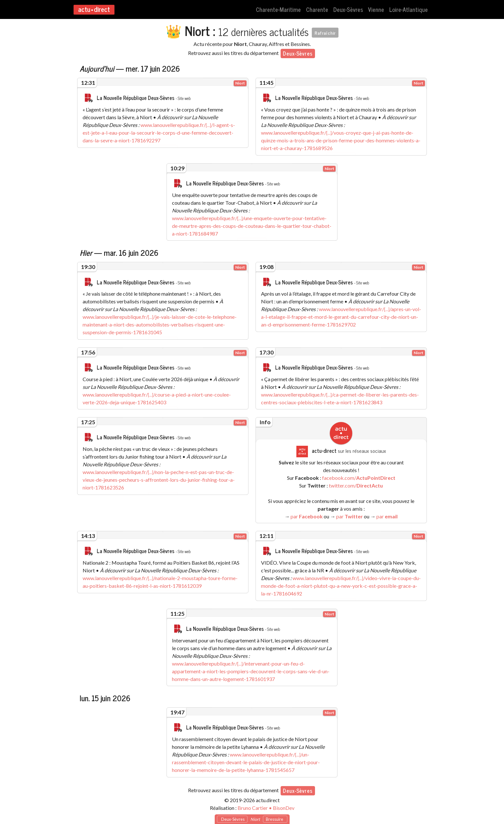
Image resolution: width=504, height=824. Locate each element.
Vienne (376, 9)
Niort (240, 83)
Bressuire (275, 819)
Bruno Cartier (253, 805)
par (307, 515)
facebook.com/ (359, 476)
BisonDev (284, 805)
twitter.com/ (356, 484)
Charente (317, 9)
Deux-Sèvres (348, 9)
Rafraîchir (325, 33)
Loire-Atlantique (409, 9)
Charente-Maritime (278, 9)
